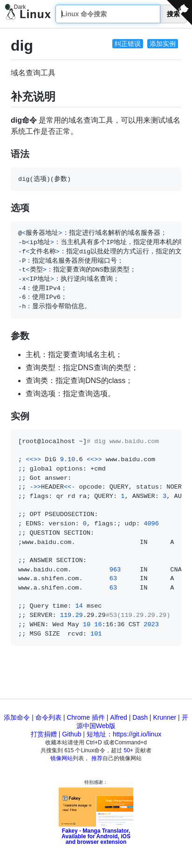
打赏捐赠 (44, 734)
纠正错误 (128, 44)
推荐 (97, 758)
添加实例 (163, 44)
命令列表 (48, 717)
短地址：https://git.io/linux (124, 734)
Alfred (119, 717)
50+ (129, 750)
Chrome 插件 (86, 717)
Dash (140, 717)
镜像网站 (62, 758)
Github (72, 734)
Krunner (165, 717)
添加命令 (17, 717)
